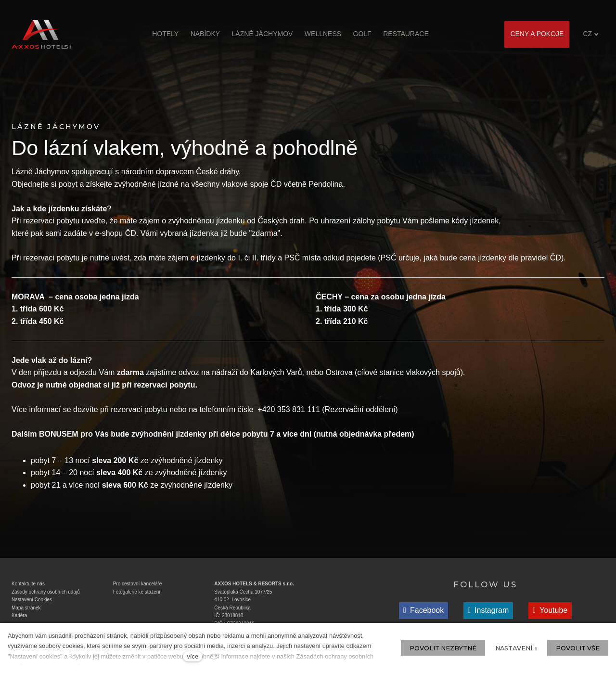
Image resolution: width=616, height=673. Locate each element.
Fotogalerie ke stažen (136, 594)
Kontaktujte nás (28, 587)
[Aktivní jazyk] (591, 34)
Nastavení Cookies (32, 602)
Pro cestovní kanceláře (138, 587)
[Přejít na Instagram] (488, 614)
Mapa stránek (26, 610)
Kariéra (19, 618)
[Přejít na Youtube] (550, 614)
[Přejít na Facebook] (423, 614)
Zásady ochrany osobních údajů (46, 594)
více (193, 656)
